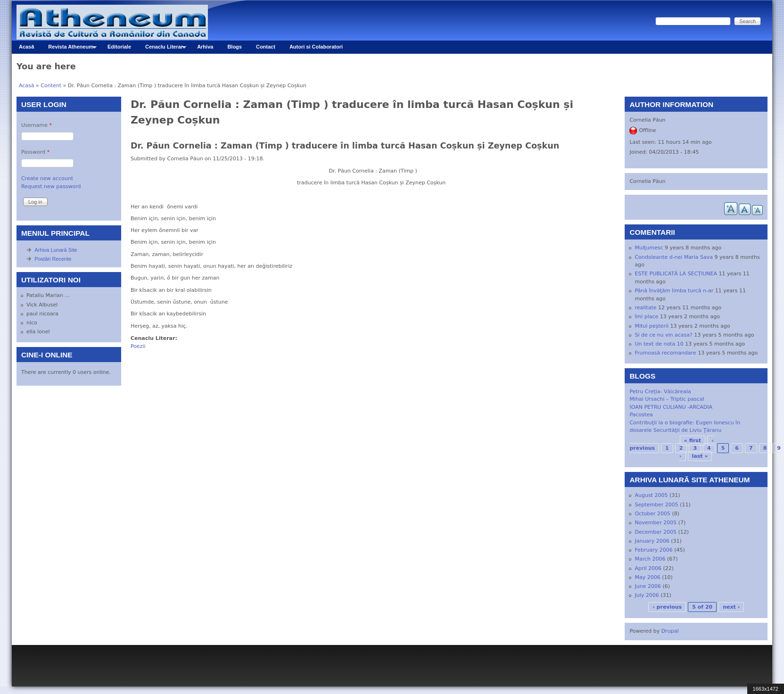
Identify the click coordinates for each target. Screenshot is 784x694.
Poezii (138, 346)
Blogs (235, 47)
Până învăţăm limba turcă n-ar (674, 291)
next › (731, 607)
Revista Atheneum (69, 49)
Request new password (51, 186)
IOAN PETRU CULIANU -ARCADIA (671, 407)
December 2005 (656, 532)
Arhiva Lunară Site (56, 250)
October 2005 (652, 514)
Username (37, 125)
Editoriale (119, 47)
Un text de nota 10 (659, 344)
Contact (266, 47)
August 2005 (651, 495)
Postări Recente (53, 259)
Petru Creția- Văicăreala (660, 392)
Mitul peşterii (652, 326)
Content (51, 86)
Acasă (26, 47)
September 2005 (656, 505)
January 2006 (652, 541)
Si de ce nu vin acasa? (663, 335)
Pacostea (641, 415)
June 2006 (648, 586)
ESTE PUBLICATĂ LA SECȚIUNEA (676, 274)
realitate (645, 308)
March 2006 (650, 559)
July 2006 (647, 595)
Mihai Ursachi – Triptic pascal (667, 399)
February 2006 (653, 550)
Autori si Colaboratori (316, 47)
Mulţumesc (649, 248)
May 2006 (647, 577)
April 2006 (648, 568)
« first (693, 441)
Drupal (670, 631)
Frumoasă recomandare (665, 353)
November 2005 (656, 523)
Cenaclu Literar (162, 49)
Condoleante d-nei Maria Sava (673, 257)
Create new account (47, 178)
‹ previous (667, 607)
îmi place (646, 317)
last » (700, 456)
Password (35, 152)
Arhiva (205, 47)
